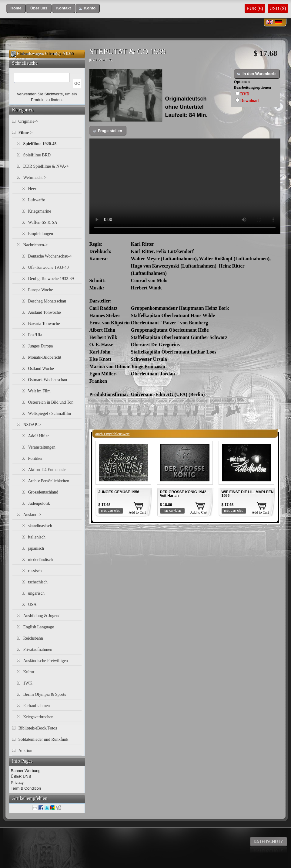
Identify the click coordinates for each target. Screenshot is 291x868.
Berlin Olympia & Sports (45, 694)
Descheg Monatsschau (47, 301)
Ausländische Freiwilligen (46, 661)
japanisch (36, 548)
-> (26, 133)
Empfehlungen (41, 234)
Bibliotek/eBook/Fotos (38, 728)
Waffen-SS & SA (43, 222)
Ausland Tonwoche (45, 312)
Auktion (25, 751)
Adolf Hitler (39, 436)
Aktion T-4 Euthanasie (47, 470)
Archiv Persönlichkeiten (49, 481)
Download (250, 101)
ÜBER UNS (21, 776)
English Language (39, 627)
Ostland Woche (41, 369)
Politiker (35, 458)
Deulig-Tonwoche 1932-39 (51, 279)
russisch (35, 571)
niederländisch (41, 560)
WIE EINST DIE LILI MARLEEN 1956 (248, 494)
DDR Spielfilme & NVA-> (46, 166)
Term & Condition (26, 788)
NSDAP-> (32, 425)
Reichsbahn (33, 638)
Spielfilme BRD (37, 155)
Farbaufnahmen (37, 706)
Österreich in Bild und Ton (51, 402)
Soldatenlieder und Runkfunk (43, 739)
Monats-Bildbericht (45, 357)
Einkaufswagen (30, 54)
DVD (245, 94)
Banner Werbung (26, 771)
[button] (16, 8)
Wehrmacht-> (35, 178)
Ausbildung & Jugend (42, 616)
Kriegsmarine (40, 211)
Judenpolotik (39, 503)
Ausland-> (32, 515)
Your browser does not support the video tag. (185, 186)
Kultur (29, 672)
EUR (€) (255, 8)
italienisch (37, 537)
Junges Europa (41, 346)
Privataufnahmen (38, 649)
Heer (32, 189)
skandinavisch (40, 526)
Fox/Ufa (35, 335)
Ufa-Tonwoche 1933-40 (48, 267)
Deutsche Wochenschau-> (50, 256)
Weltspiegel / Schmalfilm (50, 413)
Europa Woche (41, 290)
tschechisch (38, 582)
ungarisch (36, 593)
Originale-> (28, 121)
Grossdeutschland (43, 492)
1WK (28, 683)
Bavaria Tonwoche (44, 324)
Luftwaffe (37, 200)
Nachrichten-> (36, 245)
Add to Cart (137, 512)
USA (32, 605)
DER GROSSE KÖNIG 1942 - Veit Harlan (184, 494)
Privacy (17, 783)
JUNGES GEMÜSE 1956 (119, 492)
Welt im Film (39, 391)
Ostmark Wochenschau (48, 380)
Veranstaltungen (42, 447)
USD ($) (278, 8)
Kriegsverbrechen (38, 717)
